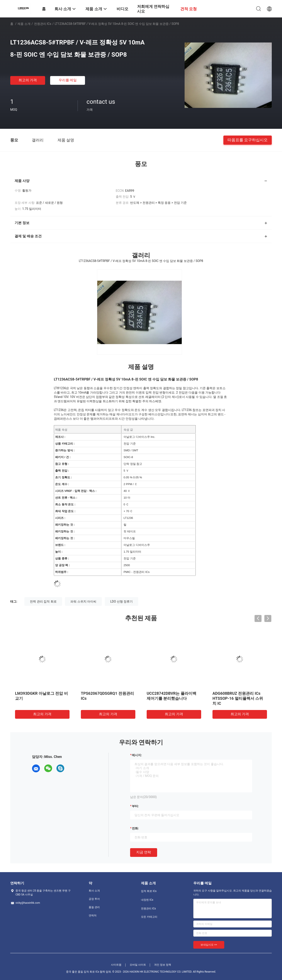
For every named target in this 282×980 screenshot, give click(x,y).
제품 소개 (24, 24)
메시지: (137, 755)
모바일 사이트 (138, 965)
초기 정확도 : (64, 477)
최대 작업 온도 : (65, 511)
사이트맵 (116, 965)
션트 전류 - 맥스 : (66, 498)
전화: (135, 828)
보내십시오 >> (209, 945)
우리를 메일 (68, 80)
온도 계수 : (62, 484)
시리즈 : (60, 518)
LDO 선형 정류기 (121, 601)
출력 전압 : (62, 471)
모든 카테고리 (149, 917)
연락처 (93, 915)
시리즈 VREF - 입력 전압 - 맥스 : (76, 491)
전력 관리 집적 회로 (43, 601)
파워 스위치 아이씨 (83, 601)
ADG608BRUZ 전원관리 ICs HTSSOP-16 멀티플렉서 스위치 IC (238, 698)
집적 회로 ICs (149, 891)
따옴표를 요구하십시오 (248, 140)
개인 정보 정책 (163, 965)
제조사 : (60, 437)
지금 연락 (144, 852)
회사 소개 (94, 891)
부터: (135, 806)
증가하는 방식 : (65, 450)
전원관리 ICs (43, 24)
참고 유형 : (62, 464)
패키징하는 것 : (65, 525)
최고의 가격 (28, 80)
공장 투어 (94, 899)
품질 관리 (94, 907)
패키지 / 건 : (63, 457)
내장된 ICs (147, 900)
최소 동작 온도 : (65, 504)
